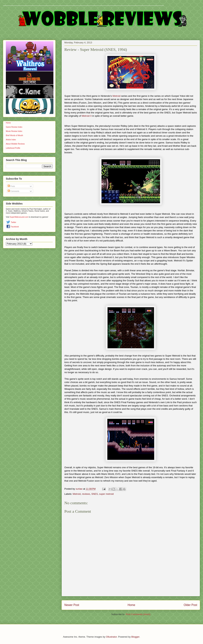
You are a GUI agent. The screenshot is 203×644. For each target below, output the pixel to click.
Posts (11, 186)
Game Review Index (14, 127)
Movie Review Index (14, 131)
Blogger (135, 637)
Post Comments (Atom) (138, 614)
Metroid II (87, 116)
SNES (94, 494)
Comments (13, 191)
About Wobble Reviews (15, 144)
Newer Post (72, 605)
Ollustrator (111, 637)
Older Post (190, 605)
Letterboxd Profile (13, 148)
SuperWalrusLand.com (19, 217)
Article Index (11, 140)
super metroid (106, 494)
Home (131, 605)
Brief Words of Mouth (14, 135)
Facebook (15, 227)
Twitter (13, 222)
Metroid (116, 96)
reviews (86, 494)
